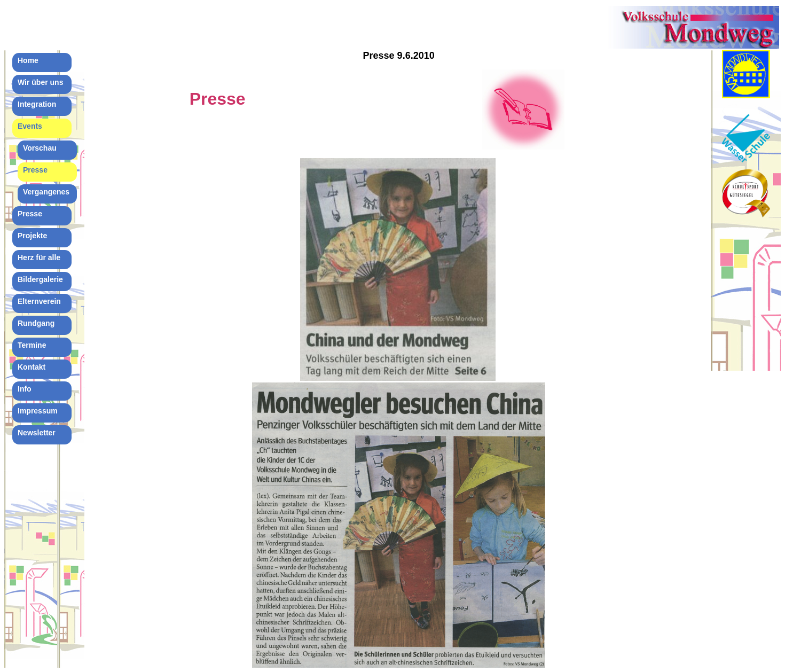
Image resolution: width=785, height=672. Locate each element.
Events (30, 126)
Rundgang (36, 323)
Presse (35, 170)
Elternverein (39, 301)
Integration (37, 104)
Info (25, 389)
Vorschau (40, 148)
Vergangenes (46, 192)
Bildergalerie (40, 279)
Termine (32, 345)
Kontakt (32, 367)
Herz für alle (39, 257)
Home (28, 60)
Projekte (32, 236)
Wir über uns (40, 82)
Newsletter (37, 433)
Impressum (38, 411)
